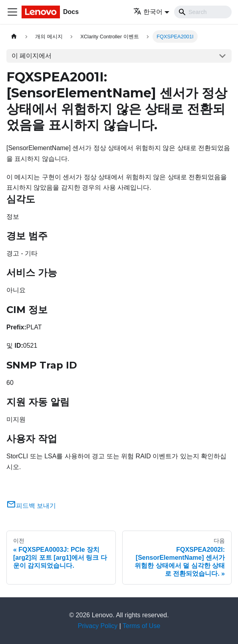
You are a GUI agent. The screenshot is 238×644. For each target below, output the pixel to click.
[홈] (14, 37)
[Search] (203, 12)
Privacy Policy (98, 626)
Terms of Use (141, 626)
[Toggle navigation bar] (12, 12)
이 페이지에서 (32, 56)
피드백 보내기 (31, 506)
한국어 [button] (148, 12)
